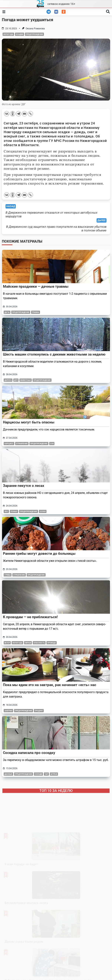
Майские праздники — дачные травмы (36, 286)
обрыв (28, 643)
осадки (20, 34)
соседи (38, 774)
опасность (39, 643)
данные (8, 774)
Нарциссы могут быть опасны (29, 422)
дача (7, 312)
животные (26, 380)
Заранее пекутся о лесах (24, 486)
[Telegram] (19, 114)
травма (36, 312)
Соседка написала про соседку (29, 753)
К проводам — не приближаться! (30, 617)
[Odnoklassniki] (13, 114)
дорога (8, 380)
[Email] (24, 114)
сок (52, 444)
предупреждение (34, 34)
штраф (54, 774)
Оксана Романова (35, 29)
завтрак (8, 711)
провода (52, 643)
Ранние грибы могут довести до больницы (39, 554)
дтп (16, 380)
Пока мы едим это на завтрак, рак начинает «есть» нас (50, 685)
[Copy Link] (30, 114)
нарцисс (9, 444)
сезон (43, 511)
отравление (22, 444)
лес (6, 511)
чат (46, 774)
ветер (7, 643)
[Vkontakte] (7, 114)
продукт (39, 711)
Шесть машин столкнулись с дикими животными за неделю (54, 354)
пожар (14, 511)
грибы (8, 575)
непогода (8, 34)
